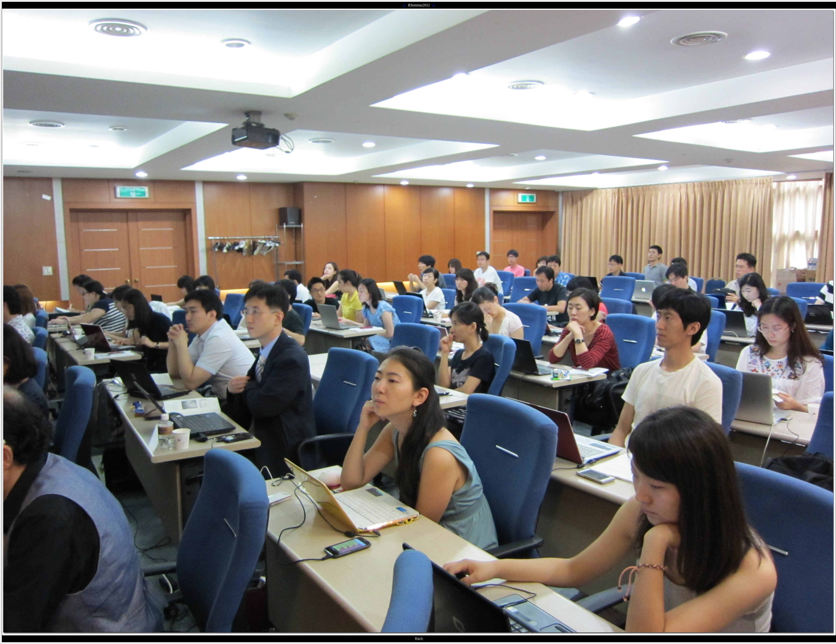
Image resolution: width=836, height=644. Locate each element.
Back (419, 639)
